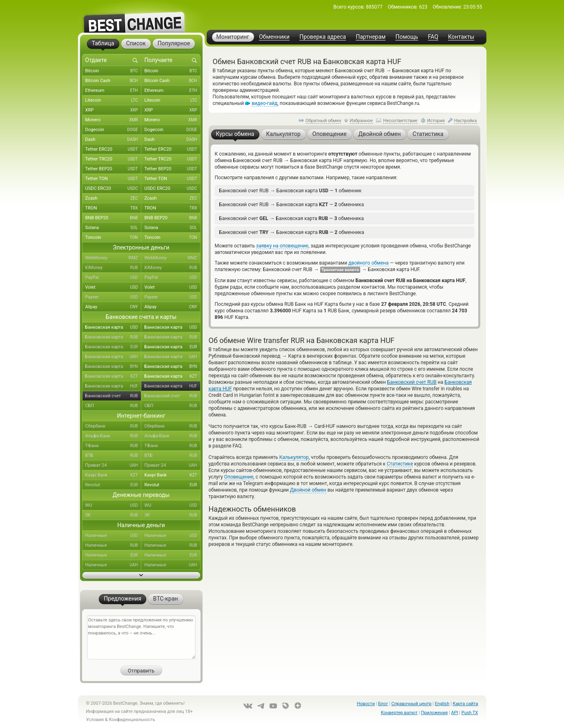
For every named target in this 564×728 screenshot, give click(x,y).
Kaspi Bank (113, 475)
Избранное (361, 121)
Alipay (113, 307)
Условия (95, 720)
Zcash (113, 198)
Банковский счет (113, 396)
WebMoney (113, 258)
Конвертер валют (399, 713)
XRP (113, 110)
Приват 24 (113, 465)
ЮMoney (113, 268)
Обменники (274, 37)
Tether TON (113, 179)
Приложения (435, 713)
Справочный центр (411, 704)
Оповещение (239, 477)
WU (113, 505)
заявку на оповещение (282, 246)
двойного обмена (368, 263)
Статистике (400, 464)
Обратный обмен (323, 121)
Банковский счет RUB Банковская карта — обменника (292, 204)
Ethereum (113, 91)
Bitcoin (113, 71)
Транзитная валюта (340, 270)
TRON (113, 208)
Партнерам (371, 37)
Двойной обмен (308, 490)
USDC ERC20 (113, 189)
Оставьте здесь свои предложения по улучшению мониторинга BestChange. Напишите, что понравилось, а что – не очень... (141, 637)
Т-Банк (113, 446)
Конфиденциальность (132, 720)
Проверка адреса (323, 37)
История (436, 121)
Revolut (113, 485)
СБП (113, 406)
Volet (113, 287)
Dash (113, 140)
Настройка (466, 121)
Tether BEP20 (113, 169)
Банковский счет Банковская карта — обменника (292, 218)
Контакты (461, 37)
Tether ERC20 (113, 149)
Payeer (113, 297)
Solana (113, 228)
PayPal (113, 278)
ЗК (113, 515)
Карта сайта (466, 704)
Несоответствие (400, 121)
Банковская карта (113, 327)
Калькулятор (294, 457)
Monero (113, 120)
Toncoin (113, 238)
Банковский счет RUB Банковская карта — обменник (291, 190)
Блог (383, 704)
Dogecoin (113, 130)
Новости (366, 704)
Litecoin (113, 100)
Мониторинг (233, 37)
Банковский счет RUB (412, 382)
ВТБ (113, 456)
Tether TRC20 (113, 159)
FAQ (433, 37)
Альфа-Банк (113, 436)
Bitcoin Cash (113, 81)
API (455, 713)
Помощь (407, 37)
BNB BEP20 (113, 218)
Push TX (470, 713)
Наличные (113, 536)
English (442, 704)
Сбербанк (113, 426)
